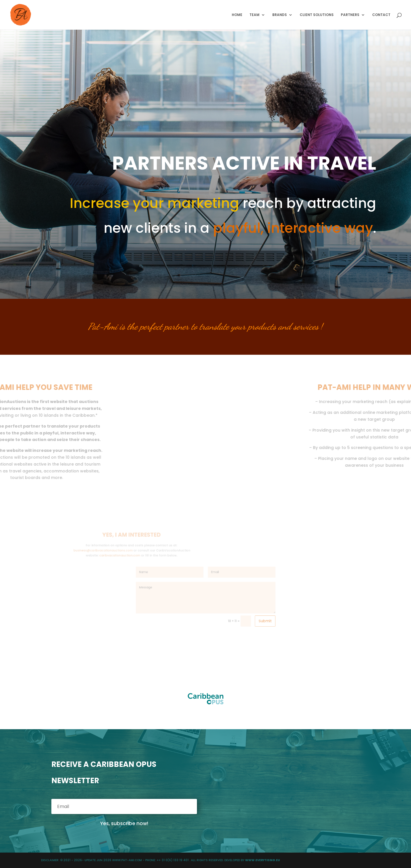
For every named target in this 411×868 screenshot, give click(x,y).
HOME (237, 15)
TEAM (254, 15)
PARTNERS (350, 15)
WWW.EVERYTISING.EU (263, 860)
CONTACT (381, 15)
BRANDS (280, 15)
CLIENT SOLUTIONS (317, 15)
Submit (247, 609)
